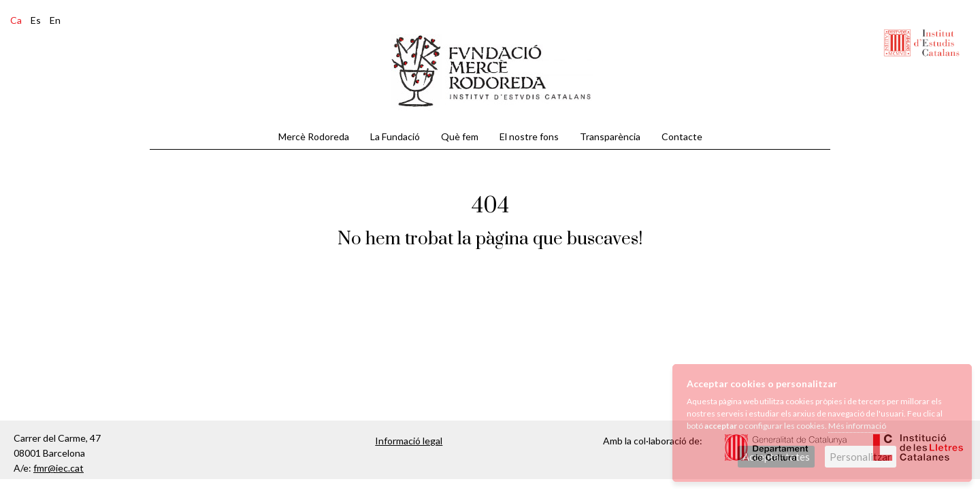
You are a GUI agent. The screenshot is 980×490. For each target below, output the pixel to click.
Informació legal (409, 441)
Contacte (682, 136)
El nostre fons (529, 136)
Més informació (857, 426)
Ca (16, 20)
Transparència (610, 136)
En (55, 20)
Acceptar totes (776, 457)
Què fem (460, 136)
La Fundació (395, 136)
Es (36, 20)
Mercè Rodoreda (314, 136)
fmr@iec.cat (59, 468)
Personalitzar (861, 457)
